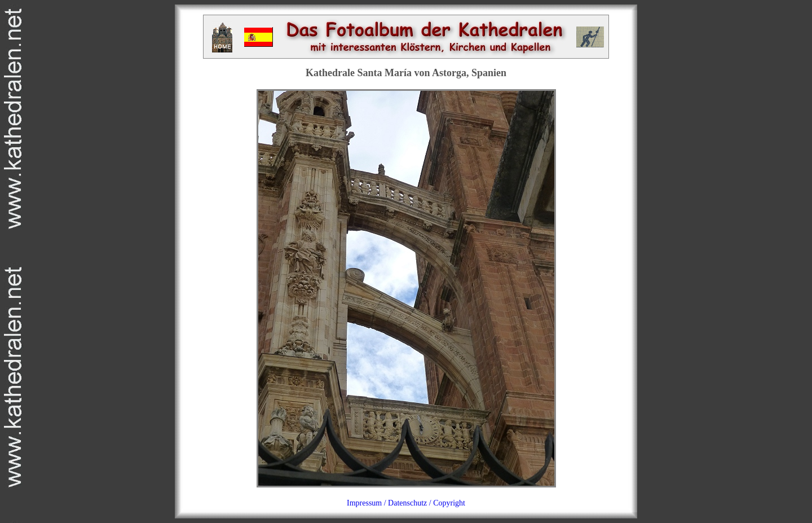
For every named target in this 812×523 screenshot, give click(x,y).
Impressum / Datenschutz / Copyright (406, 503)
